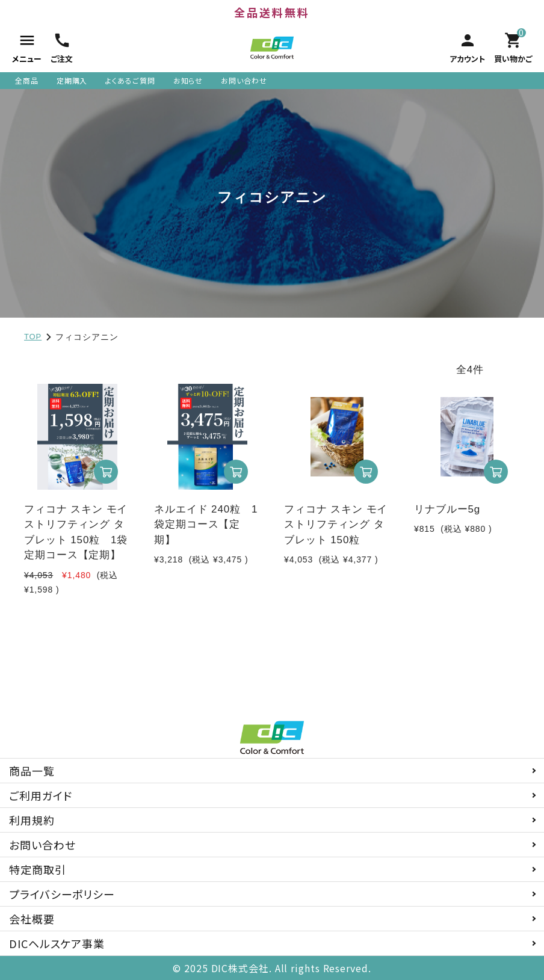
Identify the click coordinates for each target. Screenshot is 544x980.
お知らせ (188, 80)
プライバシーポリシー (62, 894)
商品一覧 (32, 771)
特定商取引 (38, 869)
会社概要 (32, 919)
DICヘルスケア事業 (57, 943)
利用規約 (32, 820)
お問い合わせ (244, 80)
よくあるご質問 (130, 80)
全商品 (27, 80)
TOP (33, 337)
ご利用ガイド (40, 795)
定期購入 (72, 80)
